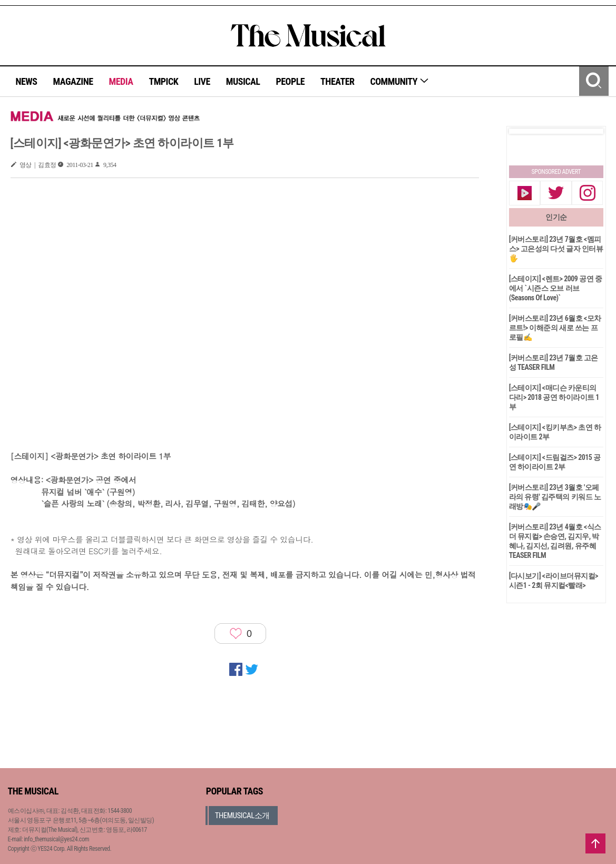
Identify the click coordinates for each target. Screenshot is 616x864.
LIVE (202, 81)
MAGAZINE (73, 81)
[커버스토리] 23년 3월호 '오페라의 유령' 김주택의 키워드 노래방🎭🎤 (555, 497)
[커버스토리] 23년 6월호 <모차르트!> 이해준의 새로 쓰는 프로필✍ (555, 328)
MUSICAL (243, 81)
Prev (525, 131)
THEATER (337, 81)
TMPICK (163, 81)
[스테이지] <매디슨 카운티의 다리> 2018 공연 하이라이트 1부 (554, 397)
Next (587, 131)
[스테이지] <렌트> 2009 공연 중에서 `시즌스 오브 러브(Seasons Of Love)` (556, 288)
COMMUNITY (400, 81)
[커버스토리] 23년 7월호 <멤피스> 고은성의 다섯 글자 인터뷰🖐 (556, 249)
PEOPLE (290, 81)
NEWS (27, 81)
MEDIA (121, 81)
